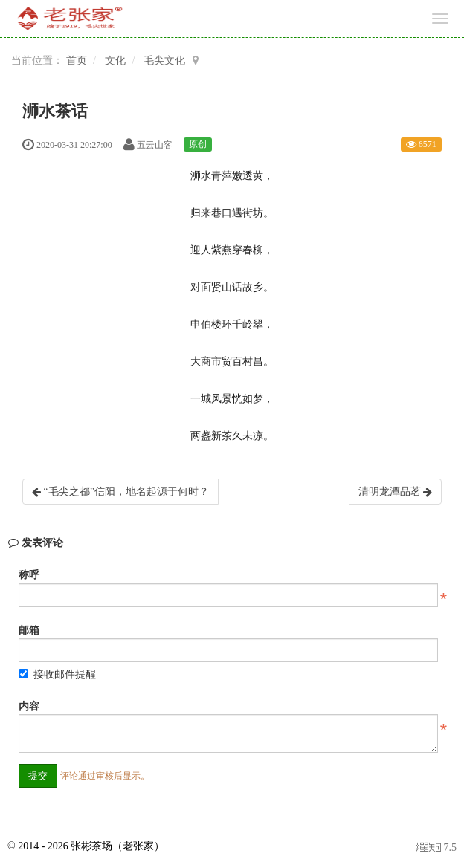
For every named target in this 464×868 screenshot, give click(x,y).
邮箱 (29, 631)
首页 (77, 61)
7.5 (436, 849)
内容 (29, 706)
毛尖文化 (164, 61)
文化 (115, 61)
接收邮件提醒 (57, 674)
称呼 (29, 575)
